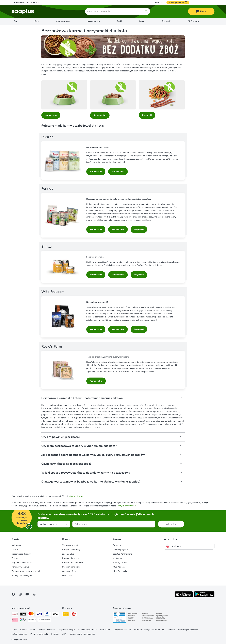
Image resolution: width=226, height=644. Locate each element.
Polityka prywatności (126, 506)
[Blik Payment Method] (23, 615)
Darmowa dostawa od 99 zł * (25, 3)
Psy (15, 21)
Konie (142, 21)
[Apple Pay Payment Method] (55, 615)
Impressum (105, 630)
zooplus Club (68, 554)
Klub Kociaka (119, 567)
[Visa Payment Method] (39, 615)
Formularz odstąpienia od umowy (149, 630)
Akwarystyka (94, 21)
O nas (14, 630)
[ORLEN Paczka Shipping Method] (74, 615)
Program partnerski (71, 567)
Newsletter (67, 576)
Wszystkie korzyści (71, 545)
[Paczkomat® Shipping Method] (66, 615)
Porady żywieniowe (20, 567)
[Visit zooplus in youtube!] (27, 594)
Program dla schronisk (72, 558)
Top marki (166, 21)
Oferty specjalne (120, 550)
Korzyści (55, 634)
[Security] (119, 618)
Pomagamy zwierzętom (22, 576)
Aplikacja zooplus (121, 563)
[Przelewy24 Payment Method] (15, 615)
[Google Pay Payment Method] (23, 620)
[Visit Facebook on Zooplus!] (13, 594)
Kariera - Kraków (28, 630)
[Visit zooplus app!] (184, 597)
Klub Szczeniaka (120, 571)
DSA (64, 634)
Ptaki (119, 21)
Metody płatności (19, 634)
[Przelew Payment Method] (32, 620)
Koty (37, 21)
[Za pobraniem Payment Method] (44, 620)
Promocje (117, 545)
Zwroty (15, 558)
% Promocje (194, 21)
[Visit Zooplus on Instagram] (20, 594)
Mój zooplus (17, 545)
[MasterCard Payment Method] (31, 615)
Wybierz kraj (171, 539)
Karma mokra (100, 115)
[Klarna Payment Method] (15, 620)
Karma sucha (51, 115)
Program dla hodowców (73, 563)
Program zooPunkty (71, 550)
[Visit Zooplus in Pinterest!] (34, 594)
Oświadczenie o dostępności (82, 634)
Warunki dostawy (77, 496)
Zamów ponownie (178, 3)
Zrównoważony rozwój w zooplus (27, 571)
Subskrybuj (171, 524)
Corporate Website (122, 630)
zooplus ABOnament (122, 554)
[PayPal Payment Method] (47, 615)
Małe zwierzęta (63, 21)
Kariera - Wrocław (47, 630)
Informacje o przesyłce (188, 630)
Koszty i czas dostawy (21, 554)
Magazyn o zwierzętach (22, 563)
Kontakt (159, 3)
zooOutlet (117, 558)
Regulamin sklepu (67, 630)
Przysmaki (147, 115)
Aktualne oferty (69, 571)
